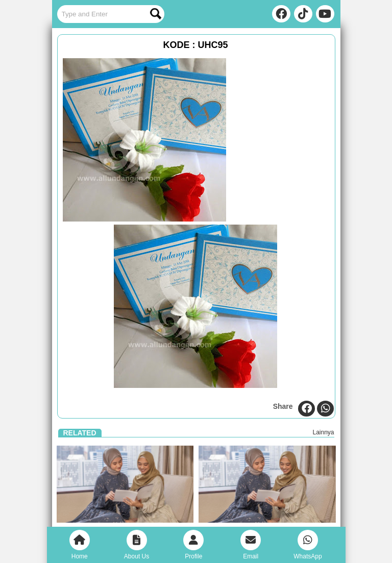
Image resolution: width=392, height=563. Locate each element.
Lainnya (323, 432)
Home (80, 545)
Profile (193, 545)
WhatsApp (308, 545)
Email (251, 545)
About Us (137, 545)
